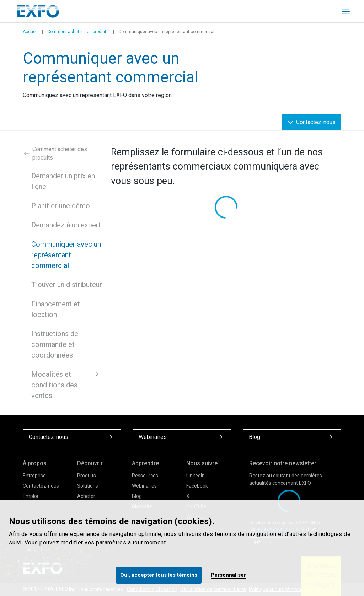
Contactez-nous (41, 486)
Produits (87, 476)
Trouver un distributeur (67, 285)
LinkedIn (196, 476)
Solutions (88, 486)
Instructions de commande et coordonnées (55, 344)
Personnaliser (228, 575)
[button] (97, 374)
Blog (137, 496)
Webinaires (144, 486)
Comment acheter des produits (78, 32)
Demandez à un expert (66, 225)
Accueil (30, 32)
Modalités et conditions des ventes (54, 385)
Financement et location (56, 309)
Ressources (145, 476)
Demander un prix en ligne (63, 181)
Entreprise (34, 476)
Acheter (86, 496)
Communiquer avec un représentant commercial (66, 255)
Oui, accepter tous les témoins (159, 575)
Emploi (30, 496)
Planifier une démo (61, 206)
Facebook (197, 486)
